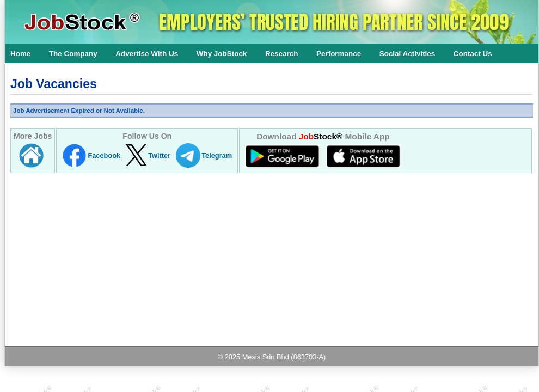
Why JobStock (222, 54)
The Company (73, 54)
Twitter (159, 155)
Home (20, 54)
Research (282, 54)
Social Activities (408, 54)
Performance (339, 54)
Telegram (217, 155)
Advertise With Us (147, 54)
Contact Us (473, 54)
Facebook (104, 155)
